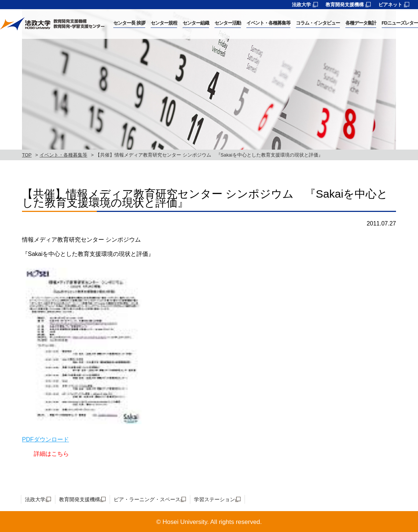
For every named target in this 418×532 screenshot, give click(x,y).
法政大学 (301, 5)
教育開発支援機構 (345, 5)
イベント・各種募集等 (63, 155)
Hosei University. (186, 522)
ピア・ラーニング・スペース (147, 499)
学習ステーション (214, 499)
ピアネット (390, 5)
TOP (27, 155)
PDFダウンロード (45, 439)
